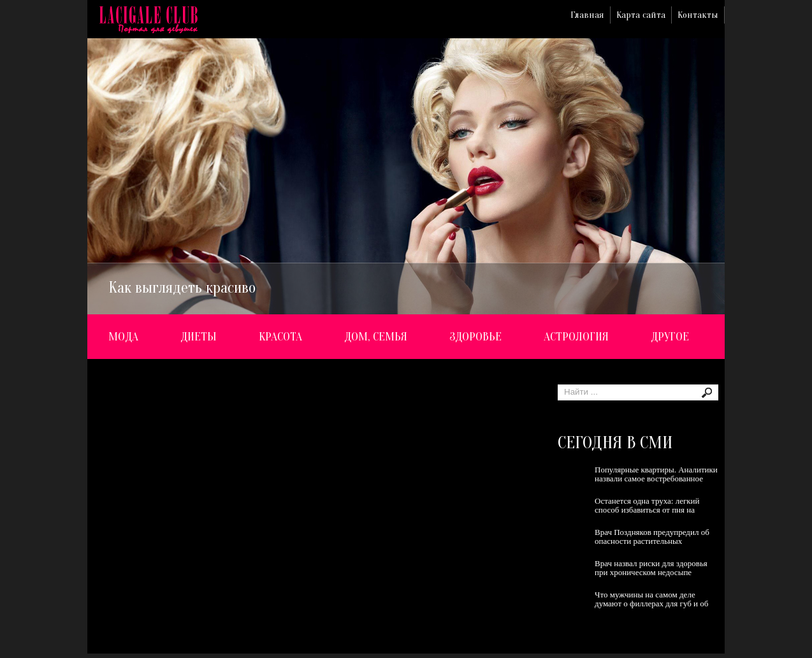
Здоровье (475, 337)
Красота (280, 337)
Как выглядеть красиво (182, 288)
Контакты (698, 15)
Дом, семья (376, 337)
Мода (123, 337)
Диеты (199, 337)
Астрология (576, 337)
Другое (670, 337)
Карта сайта (641, 15)
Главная (587, 15)
